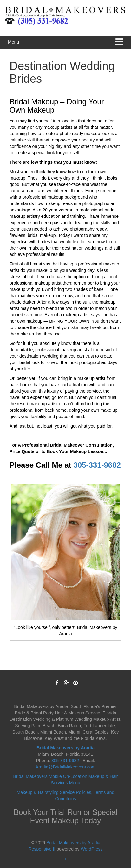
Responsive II (42, 849)
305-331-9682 (97, 465)
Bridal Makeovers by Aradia (73, 843)
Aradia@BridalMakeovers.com (65, 767)
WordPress (92, 849)
